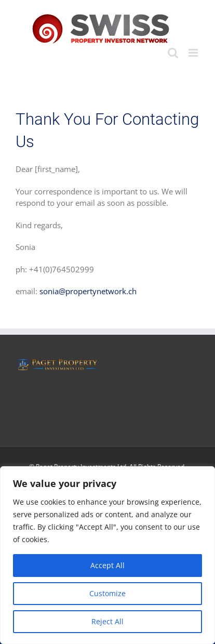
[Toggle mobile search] (173, 53)
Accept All (107, 565)
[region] (107, 555)
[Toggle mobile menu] (194, 53)
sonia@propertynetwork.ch (88, 291)
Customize (107, 593)
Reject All (107, 621)
